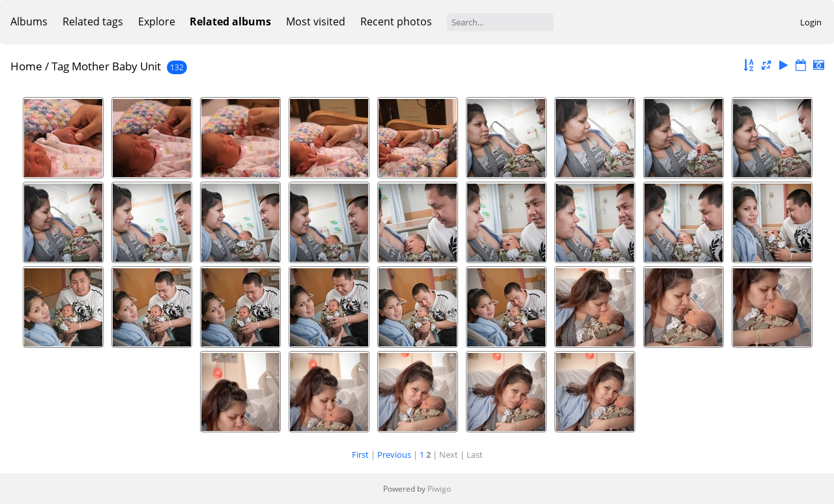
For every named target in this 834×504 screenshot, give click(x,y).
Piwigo (439, 489)
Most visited (316, 21)
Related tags (93, 21)
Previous (394, 455)
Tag (60, 66)
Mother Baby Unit (116, 66)
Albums (29, 21)
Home (26, 66)
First (360, 455)
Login (811, 22)
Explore (157, 21)
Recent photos (396, 21)
